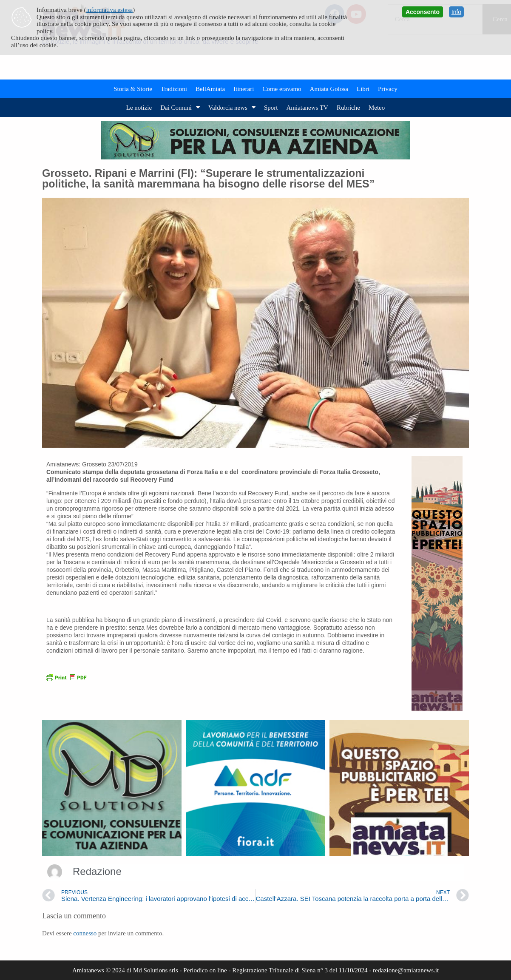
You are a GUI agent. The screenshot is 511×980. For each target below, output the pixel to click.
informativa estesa (110, 10)
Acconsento (423, 12)
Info (456, 12)
